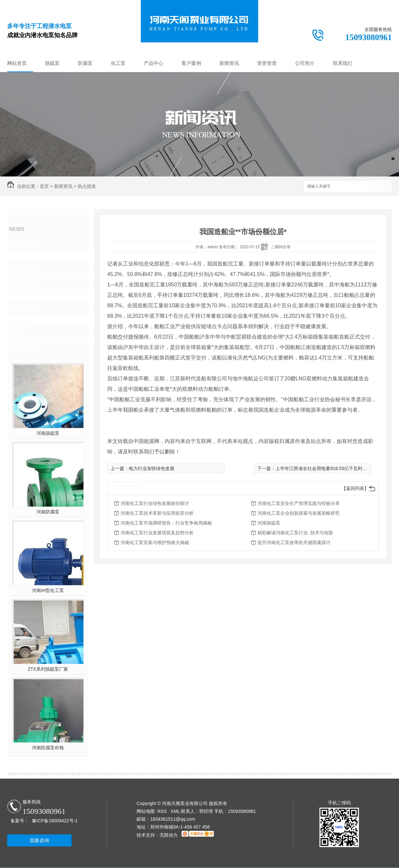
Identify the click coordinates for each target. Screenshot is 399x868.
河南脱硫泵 (48, 433)
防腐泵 (85, 63)
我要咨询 (39, 840)
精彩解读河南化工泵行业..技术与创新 (295, 533)
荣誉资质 (267, 63)
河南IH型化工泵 (48, 590)
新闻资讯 (229, 63)
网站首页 (17, 63)
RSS (163, 811)
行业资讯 (29, 266)
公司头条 (29, 245)
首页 (44, 186)
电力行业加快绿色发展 (152, 468)
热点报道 (87, 186)
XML (176, 811)
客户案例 (191, 63)
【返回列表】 (355, 488)
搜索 (380, 187)
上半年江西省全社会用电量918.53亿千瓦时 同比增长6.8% (334, 468)
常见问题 (29, 287)
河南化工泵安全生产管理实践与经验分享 (299, 503)
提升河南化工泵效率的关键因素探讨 (294, 542)
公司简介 (305, 63)
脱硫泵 (52, 63)
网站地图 (146, 811)
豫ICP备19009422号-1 (55, 821)
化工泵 (118, 63)
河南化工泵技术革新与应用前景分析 (157, 513)
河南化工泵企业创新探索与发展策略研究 (299, 513)
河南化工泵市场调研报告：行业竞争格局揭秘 (166, 523)
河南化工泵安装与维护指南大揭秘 (155, 542)
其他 (23, 329)
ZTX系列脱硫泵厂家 (48, 669)
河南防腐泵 (48, 512)
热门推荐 (29, 350)
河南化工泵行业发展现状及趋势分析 (157, 533)
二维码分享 (281, 247)
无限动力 (169, 835)
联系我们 (343, 63)
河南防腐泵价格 (48, 748)
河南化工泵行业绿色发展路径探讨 (155, 503)
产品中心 (154, 63)
